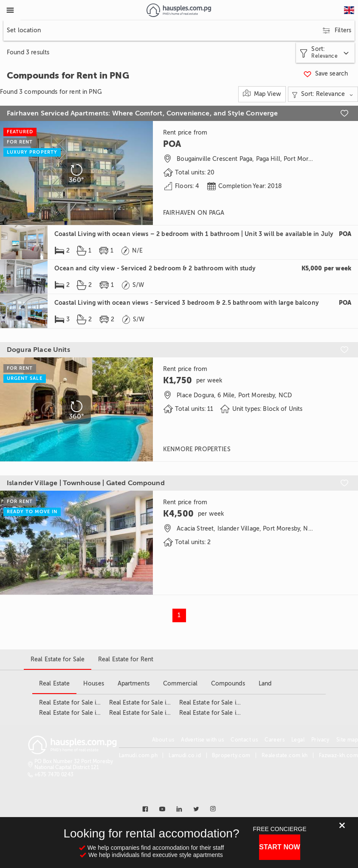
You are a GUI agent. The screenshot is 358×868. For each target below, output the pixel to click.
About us (163, 740)
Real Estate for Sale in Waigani (221, 713)
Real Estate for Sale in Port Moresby (159, 713)
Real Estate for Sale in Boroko (80, 703)
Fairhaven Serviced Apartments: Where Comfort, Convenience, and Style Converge (142, 113)
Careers (275, 740)
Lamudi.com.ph (138, 756)
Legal (298, 740)
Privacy (320, 740)
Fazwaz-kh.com (338, 756)
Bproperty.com (231, 756)
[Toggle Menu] (10, 10)
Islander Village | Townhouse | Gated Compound (86, 483)
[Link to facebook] (145, 809)
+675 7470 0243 (54, 775)
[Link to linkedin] (179, 809)
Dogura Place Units (38, 350)
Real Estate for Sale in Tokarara (222, 703)
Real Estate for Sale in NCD (147, 703)
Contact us (244, 740)
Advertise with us (202, 740)
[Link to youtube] (162, 809)
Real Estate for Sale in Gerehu (80, 713)
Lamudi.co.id (185, 756)
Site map (347, 740)
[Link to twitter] (196, 809)
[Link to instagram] (213, 809)
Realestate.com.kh (285, 756)
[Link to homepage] (179, 10)
